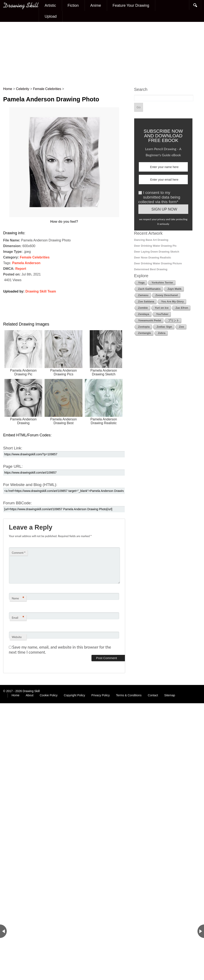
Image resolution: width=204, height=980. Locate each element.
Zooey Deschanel (167, 295)
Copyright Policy (74, 695)
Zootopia (144, 327)
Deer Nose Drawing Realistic (153, 258)
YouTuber (162, 314)
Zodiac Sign (164, 327)
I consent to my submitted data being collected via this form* (159, 197)
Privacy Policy (101, 695)
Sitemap (170, 695)
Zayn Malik (174, 289)
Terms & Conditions (129, 695)
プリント (174, 320)
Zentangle (145, 333)
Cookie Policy (49, 695)
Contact (153, 695)
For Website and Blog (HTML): (30, 485)
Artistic (50, 5)
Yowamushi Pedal (150, 320)
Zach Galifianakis (149, 289)
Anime (96, 5)
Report (21, 269)
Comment (19, 553)
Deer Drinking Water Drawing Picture (158, 263)
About (30, 695)
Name (18, 598)
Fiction (73, 5)
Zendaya (144, 314)
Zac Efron (182, 308)
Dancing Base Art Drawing (151, 240)
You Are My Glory (172, 301)
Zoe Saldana (146, 301)
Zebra (162, 333)
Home (15, 695)
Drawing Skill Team (41, 291)
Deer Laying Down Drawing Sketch (157, 252)
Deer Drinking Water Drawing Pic (156, 246)
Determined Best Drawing (151, 269)
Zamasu (143, 295)
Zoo (181, 327)
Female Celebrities (35, 257)
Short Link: (13, 448)
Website (17, 637)
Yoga (141, 283)
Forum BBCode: (17, 503)
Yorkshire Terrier (162, 283)
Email (18, 618)
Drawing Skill (31, 691)
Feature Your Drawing (131, 5)
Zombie (143, 308)
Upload (51, 16)
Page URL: (13, 466)
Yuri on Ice (162, 308)
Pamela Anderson (26, 263)
